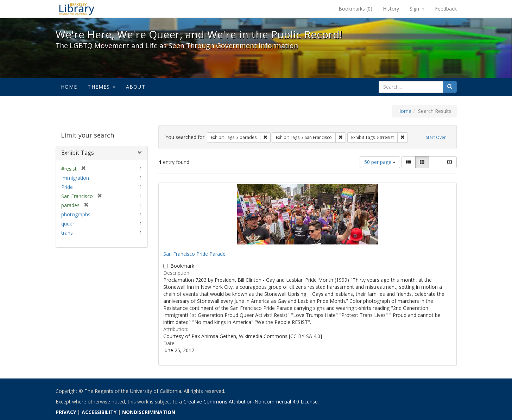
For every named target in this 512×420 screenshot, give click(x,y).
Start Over (436, 137)
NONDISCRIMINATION (149, 412)
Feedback (446, 9)
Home (69, 87)
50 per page (380, 162)
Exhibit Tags (78, 153)
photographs (76, 214)
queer (68, 224)
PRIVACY (66, 412)
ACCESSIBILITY (99, 412)
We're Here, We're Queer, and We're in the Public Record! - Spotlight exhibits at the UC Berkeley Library (77, 9)
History (391, 9)
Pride (67, 187)
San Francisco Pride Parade (194, 254)
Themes (101, 87)
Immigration (75, 178)
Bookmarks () (355, 9)
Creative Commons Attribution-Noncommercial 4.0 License (251, 402)
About (136, 87)
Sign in (417, 9)
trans (67, 233)
